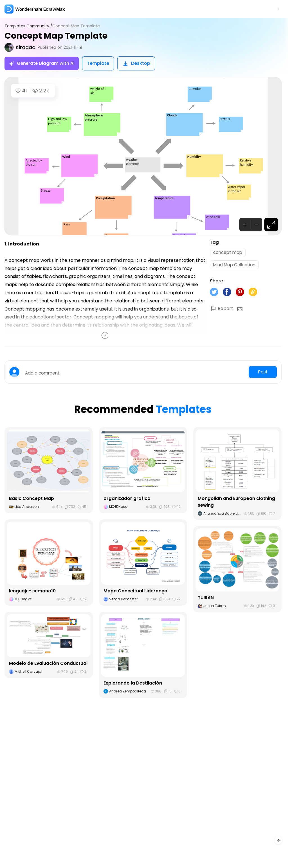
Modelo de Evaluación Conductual (48, 663)
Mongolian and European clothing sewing (236, 502)
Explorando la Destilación (133, 683)
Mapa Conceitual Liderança (135, 591)
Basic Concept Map (31, 498)
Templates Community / (29, 26)
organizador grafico (127, 498)
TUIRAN (206, 598)
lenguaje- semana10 (32, 591)
